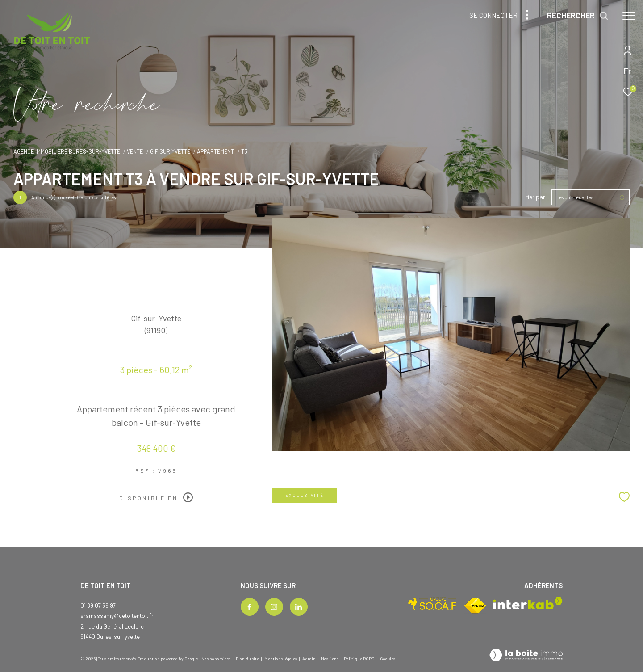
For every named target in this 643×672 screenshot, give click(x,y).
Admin (309, 659)
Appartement (215, 151)
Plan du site (248, 659)
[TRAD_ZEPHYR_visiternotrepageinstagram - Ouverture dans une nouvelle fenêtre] (274, 607)
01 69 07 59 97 (98, 605)
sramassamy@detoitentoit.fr (117, 616)
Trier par (534, 197)
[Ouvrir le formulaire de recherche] (578, 16)
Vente (135, 151)
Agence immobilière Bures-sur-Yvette (67, 151)
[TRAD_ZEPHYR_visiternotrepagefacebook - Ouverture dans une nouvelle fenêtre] (250, 607)
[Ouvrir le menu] (629, 16)
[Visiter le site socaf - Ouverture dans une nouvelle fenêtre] (432, 604)
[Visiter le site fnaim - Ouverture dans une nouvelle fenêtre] (475, 606)
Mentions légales (281, 659)
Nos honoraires (216, 659)
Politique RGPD (359, 659)
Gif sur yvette (170, 151)
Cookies (388, 659)
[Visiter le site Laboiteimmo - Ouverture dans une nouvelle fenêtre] (526, 656)
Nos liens (330, 659)
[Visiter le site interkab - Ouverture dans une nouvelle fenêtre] (528, 603)
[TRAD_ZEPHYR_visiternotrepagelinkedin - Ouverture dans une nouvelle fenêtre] (299, 607)
